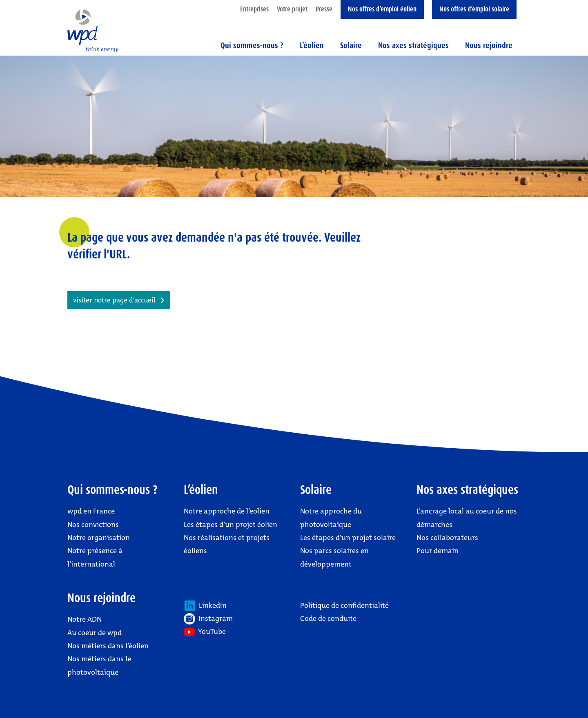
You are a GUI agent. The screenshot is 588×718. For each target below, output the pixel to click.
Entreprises (254, 9)
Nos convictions (93, 525)
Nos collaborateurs (447, 538)
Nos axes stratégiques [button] (413, 45)
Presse (324, 9)
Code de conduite (328, 618)
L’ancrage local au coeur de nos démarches (467, 518)
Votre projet (292, 9)
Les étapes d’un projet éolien (231, 525)
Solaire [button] (351, 45)
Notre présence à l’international (95, 557)
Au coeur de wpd (95, 633)
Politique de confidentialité (344, 605)
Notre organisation (99, 538)
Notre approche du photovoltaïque (331, 518)
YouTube (205, 631)
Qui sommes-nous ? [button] (252, 45)
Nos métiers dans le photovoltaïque (99, 665)
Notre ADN (85, 619)
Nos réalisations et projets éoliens (227, 544)
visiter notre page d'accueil (114, 300)
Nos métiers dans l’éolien (108, 646)
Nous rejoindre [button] (489, 45)
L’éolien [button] (312, 45)
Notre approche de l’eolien (227, 511)
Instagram (208, 619)
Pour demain (438, 551)
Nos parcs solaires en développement (334, 557)
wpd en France (91, 511)
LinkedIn (205, 606)
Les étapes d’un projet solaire (348, 538)
